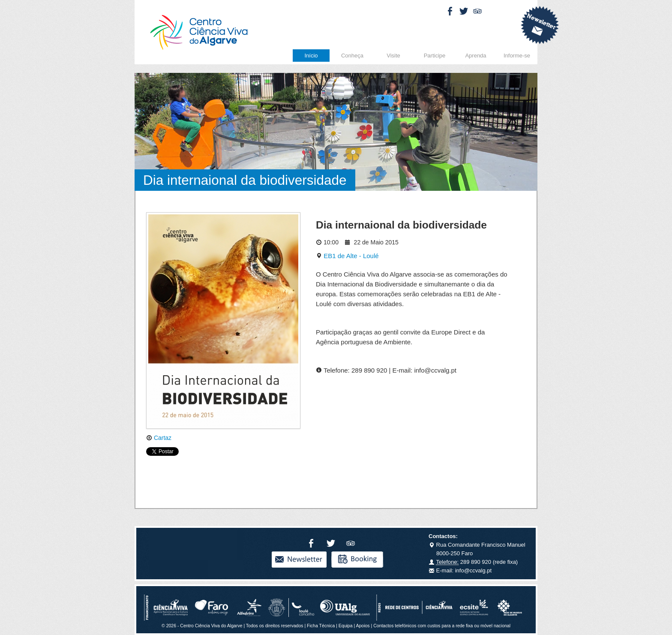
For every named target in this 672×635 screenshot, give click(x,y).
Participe (435, 56)
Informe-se (517, 56)
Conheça (352, 56)
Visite (393, 56)
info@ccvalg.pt (472, 570)
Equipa (346, 626)
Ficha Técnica (321, 626)
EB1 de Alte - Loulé (347, 256)
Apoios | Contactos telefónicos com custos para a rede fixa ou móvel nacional (433, 626)
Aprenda (475, 56)
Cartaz (159, 438)
